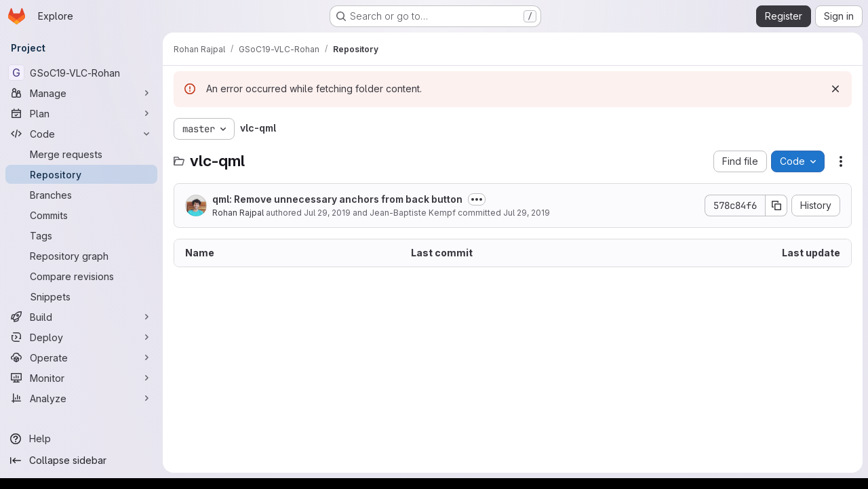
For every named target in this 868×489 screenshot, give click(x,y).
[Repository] (81, 174)
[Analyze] (81, 398)
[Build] (81, 317)
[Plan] (81, 113)
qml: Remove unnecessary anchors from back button (337, 199)
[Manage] (81, 93)
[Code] (81, 134)
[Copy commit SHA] (776, 206)
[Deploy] (81, 337)
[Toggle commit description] (477, 199)
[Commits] (81, 215)
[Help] (81, 439)
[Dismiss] (835, 89)
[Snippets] (81, 296)
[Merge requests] (81, 154)
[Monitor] (81, 378)
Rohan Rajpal (238, 213)
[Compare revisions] (81, 276)
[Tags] (81, 235)
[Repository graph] (81, 256)
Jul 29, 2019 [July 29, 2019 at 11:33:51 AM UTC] (327, 213)
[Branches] (81, 195)
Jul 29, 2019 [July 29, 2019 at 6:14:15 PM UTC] (527, 213)
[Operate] (81, 357)
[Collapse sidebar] (81, 461)
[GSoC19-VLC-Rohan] (81, 73)
